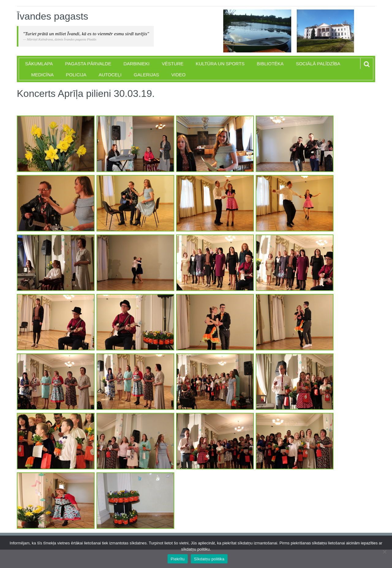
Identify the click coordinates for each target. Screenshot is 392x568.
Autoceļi (110, 75)
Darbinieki (136, 64)
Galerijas (147, 75)
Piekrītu (178, 559)
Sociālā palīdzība (318, 64)
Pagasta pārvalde (88, 64)
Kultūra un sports (220, 64)
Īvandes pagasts (53, 16)
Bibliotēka (270, 64)
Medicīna (42, 75)
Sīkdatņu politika (209, 559)
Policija (76, 75)
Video (178, 75)
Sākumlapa (39, 64)
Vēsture (173, 64)
